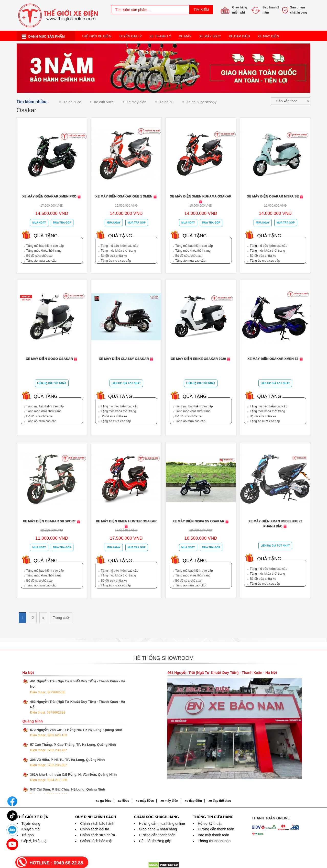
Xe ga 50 (166, 102)
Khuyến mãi (31, 829)
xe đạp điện (193, 801)
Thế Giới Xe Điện (96, 36)
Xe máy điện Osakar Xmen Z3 (275, 359)
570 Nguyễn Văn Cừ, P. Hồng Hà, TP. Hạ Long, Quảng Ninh (76, 732)
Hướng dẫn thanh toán (157, 835)
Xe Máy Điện (268, 36)
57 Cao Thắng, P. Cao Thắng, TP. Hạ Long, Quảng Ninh (73, 747)
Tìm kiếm (201, 10)
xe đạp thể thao (220, 801)
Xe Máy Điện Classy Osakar (126, 359)
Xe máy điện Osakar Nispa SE (275, 196)
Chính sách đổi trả (95, 829)
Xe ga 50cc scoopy (201, 102)
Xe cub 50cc (104, 102)
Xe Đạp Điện (239, 36)
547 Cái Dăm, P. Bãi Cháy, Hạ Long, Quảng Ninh (68, 792)
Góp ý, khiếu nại (35, 841)
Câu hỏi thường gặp (155, 841)
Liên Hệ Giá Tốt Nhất (52, 383)
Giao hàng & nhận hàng (158, 829)
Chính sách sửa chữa (97, 835)
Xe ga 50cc (72, 102)
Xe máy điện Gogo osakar (52, 359)
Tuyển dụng (31, 824)
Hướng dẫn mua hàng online (162, 824)
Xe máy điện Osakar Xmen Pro (52, 196)
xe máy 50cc (145, 801)
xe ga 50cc (104, 801)
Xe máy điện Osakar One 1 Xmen (126, 196)
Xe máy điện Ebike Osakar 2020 (201, 359)
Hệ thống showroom (163, 658)
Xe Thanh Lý (160, 36)
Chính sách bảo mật (96, 841)
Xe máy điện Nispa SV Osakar (201, 521)
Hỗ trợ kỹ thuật (210, 824)
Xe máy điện (136, 102)
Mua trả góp (62, 223)
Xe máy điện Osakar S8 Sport (52, 521)
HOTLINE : (56, 863)
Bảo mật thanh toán (214, 835)
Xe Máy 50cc (210, 36)
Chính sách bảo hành (97, 824)
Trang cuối (61, 618)
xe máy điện (169, 801)
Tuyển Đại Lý (130, 36)
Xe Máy (185, 36)
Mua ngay (39, 223)
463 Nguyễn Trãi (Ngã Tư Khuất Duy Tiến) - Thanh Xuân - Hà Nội (78, 707)
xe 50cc (123, 801)
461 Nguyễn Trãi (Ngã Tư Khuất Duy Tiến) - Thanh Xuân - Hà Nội (78, 687)
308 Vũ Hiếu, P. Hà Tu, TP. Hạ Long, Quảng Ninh (68, 762)
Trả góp (28, 835)
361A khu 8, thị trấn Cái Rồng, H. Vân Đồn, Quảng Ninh (74, 777)
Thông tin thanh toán (214, 841)
